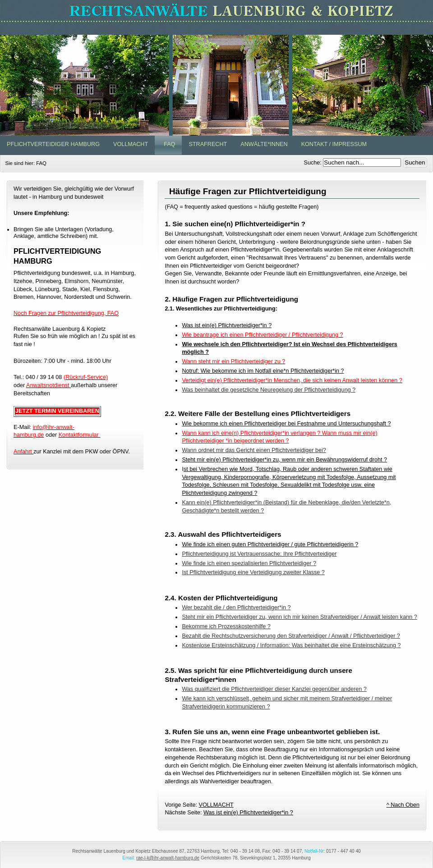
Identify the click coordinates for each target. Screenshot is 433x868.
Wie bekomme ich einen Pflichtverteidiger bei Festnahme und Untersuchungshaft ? (286, 424)
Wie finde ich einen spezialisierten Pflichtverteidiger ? (249, 563)
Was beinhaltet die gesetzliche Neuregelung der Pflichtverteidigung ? (269, 390)
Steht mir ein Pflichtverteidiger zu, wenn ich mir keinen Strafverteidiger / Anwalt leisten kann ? (299, 617)
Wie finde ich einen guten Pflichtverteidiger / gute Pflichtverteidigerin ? (270, 544)
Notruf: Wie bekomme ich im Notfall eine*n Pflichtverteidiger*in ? (263, 371)
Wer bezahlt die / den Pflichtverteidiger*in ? (236, 608)
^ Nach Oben (403, 805)
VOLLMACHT (216, 805)
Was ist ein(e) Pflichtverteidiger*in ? (227, 325)
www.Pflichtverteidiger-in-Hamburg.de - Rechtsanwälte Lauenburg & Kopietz (216, 68)
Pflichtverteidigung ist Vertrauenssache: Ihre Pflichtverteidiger (259, 554)
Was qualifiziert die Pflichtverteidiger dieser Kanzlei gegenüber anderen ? (274, 689)
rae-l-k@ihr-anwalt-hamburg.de (168, 858)
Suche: (314, 163)
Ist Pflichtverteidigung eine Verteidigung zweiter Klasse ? (253, 572)
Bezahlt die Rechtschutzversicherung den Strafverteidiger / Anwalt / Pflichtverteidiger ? (291, 636)
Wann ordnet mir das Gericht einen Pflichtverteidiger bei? (254, 450)
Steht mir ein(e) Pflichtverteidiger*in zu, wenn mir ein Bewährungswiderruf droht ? (284, 460)
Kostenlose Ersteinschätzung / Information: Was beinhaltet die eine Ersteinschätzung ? (291, 645)
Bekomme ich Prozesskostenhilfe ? (226, 626)
